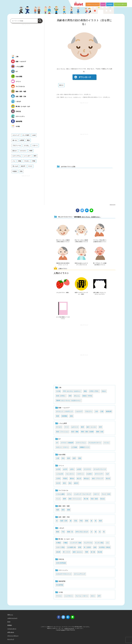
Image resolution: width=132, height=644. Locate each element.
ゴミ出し (27, 145)
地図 (58, 510)
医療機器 (64, 416)
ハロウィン (80, 474)
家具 (63, 510)
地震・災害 (64, 521)
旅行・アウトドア (98, 478)
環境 (80, 458)
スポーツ (96, 494)
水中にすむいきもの (82, 532)
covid (34, 135)
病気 (71, 416)
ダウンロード (84, 77)
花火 (70, 483)
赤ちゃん (77, 396)
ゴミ (108, 543)
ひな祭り (89, 474)
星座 (87, 521)
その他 (58, 391)
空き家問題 (60, 585)
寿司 (35, 156)
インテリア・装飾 (76, 543)
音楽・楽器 (94, 499)
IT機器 (65, 543)
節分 (64, 483)
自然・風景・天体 (64, 517)
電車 (87, 552)
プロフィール (17, 145)
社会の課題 (62, 455)
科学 (100, 427)
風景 (100, 521)
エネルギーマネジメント (64, 574)
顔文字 (23, 166)
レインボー (27, 156)
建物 (69, 510)
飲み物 (100, 552)
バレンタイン (70, 474)
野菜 (34, 161)
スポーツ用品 (60, 547)
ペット (58, 499)
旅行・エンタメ (91, 427)
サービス (59, 427)
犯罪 (74, 458)
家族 (85, 391)
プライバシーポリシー (13, 636)
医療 (58, 416)
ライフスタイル (63, 490)
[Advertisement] (84, 117)
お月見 (58, 469)
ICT (60, 439)
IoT (57, 443)
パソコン (107, 443)
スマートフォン (81, 443)
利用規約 (110, 4)
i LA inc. (63, 630)
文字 (99, 596)
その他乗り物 (71, 547)
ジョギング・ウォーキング (82, 494)
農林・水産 (100, 432)
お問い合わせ (11, 632)
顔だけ (61, 85)
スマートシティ (63, 570)
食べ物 (93, 552)
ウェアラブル (88, 543)
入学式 (58, 478)
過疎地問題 (62, 581)
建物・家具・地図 (64, 506)
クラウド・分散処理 (67, 443)
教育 (82, 427)
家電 (80, 547)
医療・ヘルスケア (64, 408)
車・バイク (67, 552)
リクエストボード (120, 4)
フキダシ (27, 161)
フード (67, 427)
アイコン (59, 596)
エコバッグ (16, 135)
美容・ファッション (62, 432)
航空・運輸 (75, 432)
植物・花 (70, 532)
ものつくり (75, 427)
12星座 (22, 140)
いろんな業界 (63, 423)
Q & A (103, 4)
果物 (20, 161)
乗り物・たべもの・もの (66, 539)
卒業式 (65, 478)
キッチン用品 (99, 543)
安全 (63, 458)
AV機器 (58, 543)
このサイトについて (93, 4)
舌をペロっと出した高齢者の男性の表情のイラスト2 (63, 241)
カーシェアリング (80, 574)
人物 (58, 94)
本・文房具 (87, 547)
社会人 (104, 391)
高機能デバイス (85, 447)
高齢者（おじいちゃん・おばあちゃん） (71, 97)
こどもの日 (60, 474)
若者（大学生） (61, 396)
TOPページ (10, 615)
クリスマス (87, 469)
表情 (61, 94)
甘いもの (15, 166)
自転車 (58, 552)
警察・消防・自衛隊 (87, 432)
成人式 (79, 478)
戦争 (69, 458)
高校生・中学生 (87, 396)
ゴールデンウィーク (100, 469)
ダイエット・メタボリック (64, 411)
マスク (30, 166)
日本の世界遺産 (61, 563)
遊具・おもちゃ (78, 552)
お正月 (65, 469)
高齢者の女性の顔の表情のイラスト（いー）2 (63, 264)
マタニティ (89, 411)
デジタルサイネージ (95, 443)
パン (14, 161)
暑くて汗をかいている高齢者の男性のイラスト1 (100, 264)
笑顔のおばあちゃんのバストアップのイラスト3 (81, 264)
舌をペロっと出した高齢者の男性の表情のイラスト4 (81, 241)
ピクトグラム (17, 156)
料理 (31, 151)
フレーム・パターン (82, 596)
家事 (64, 499)
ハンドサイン (69, 596)
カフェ (69, 494)
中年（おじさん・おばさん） (72, 391)
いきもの (61, 528)
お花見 (79, 469)
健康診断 (109, 411)
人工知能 (74, 447)
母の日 (108, 478)
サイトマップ (11, 639)
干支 (63, 532)
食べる (15, 140)
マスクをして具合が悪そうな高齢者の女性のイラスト (100, 241)
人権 (58, 458)
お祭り (72, 469)
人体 (96, 411)
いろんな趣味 (60, 494)
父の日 (58, 483)
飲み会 (103, 499)
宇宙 (81, 521)
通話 (28, 140)
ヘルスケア (79, 411)
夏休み (72, 478)
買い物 (86, 499)
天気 (76, 521)
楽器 (95, 547)
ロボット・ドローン (62, 447)
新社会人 (87, 478)
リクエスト (23, 151)
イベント (61, 466)
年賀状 (15, 171)
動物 (58, 532)
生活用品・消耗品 (105, 547)
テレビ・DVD (106, 494)
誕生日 (76, 483)
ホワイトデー (99, 474)
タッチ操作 (26, 135)
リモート (35, 145)
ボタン (93, 596)
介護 (102, 411)
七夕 (107, 474)
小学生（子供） (94, 391)
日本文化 (61, 559)
